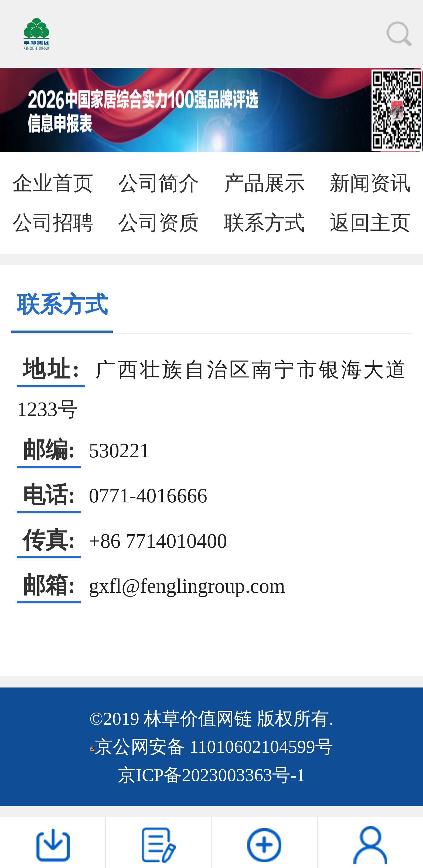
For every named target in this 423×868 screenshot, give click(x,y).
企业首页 (53, 183)
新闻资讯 (370, 183)
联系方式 (264, 223)
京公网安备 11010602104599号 (214, 747)
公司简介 (159, 183)
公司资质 (159, 223)
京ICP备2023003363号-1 (211, 775)
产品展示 (264, 183)
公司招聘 (53, 223)
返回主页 (370, 223)
